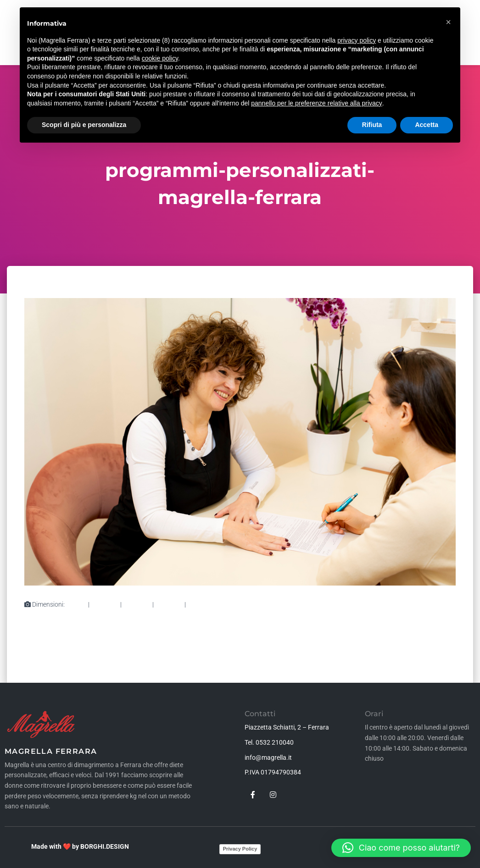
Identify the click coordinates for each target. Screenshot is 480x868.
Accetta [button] (427, 125)
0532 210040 (275, 742)
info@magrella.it (268, 757)
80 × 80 (76, 604)
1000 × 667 (203, 604)
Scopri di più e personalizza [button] (84, 125)
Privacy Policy (240, 849)
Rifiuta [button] (372, 125)
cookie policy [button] (160, 58)
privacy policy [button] (357, 40)
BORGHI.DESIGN (105, 846)
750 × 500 (137, 604)
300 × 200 (105, 604)
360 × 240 (169, 604)
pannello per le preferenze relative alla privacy (317, 103)
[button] (401, 848)
